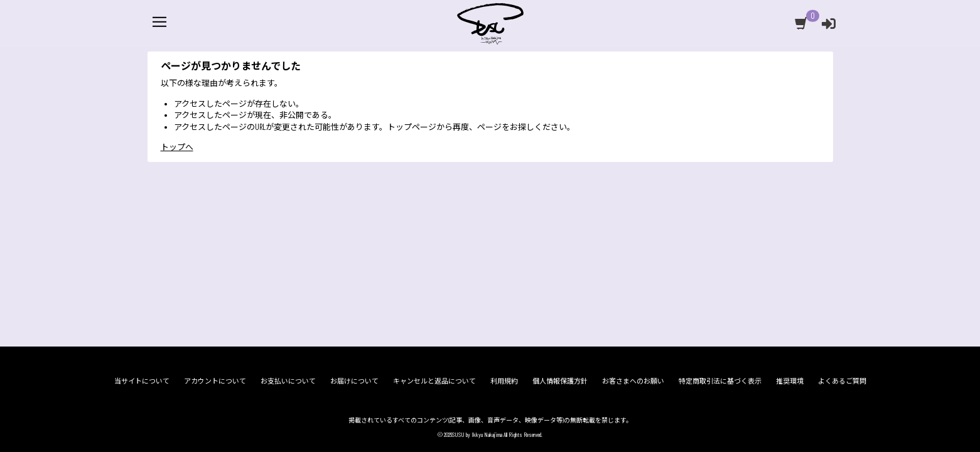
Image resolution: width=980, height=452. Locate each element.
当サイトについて (142, 381)
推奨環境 (790, 381)
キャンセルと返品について (434, 381)
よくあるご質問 (842, 381)
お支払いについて (288, 381)
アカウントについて (215, 381)
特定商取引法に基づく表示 (720, 381)
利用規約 (504, 381)
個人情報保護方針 (560, 381)
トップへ (177, 168)
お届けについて (354, 381)
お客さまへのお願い (633, 381)
